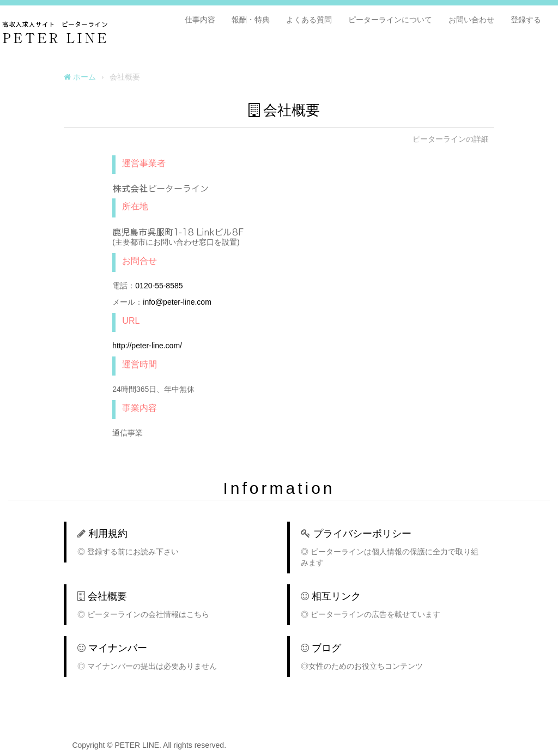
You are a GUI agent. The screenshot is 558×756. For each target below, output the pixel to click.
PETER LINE (105, 31)
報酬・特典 (251, 20)
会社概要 (107, 596)
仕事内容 (200, 20)
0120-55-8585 (159, 286)
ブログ (326, 648)
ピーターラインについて (390, 20)
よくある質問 (309, 20)
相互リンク (336, 596)
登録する (526, 20)
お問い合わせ (471, 20)
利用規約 (108, 534)
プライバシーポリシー (362, 534)
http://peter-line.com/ (147, 346)
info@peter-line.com (177, 302)
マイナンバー (118, 648)
